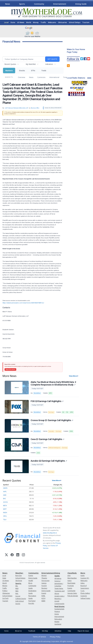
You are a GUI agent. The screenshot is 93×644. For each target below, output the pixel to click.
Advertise (58, 631)
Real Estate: (60, 606)
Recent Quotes (10, 64)
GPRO (71, 412)
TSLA (5, 520)
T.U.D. (83, 591)
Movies (44, 576)
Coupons (84, 596)
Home (6, 631)
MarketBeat (37, 393)
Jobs (69, 576)
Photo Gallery (85, 593)
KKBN (43, 601)
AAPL (5, 492)
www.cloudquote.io (50, 533)
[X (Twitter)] (6, 555)
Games (44, 583)
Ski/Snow (19, 581)
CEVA (38, 453)
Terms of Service (39, 637)
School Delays (75, 22)
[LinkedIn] (18, 555)
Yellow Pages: (85, 598)
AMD (5, 495)
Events (31, 576)
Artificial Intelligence (54, 448)
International (54, 77)
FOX (67, 412)
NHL (17, 594)
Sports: (18, 583)
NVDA (5, 513)
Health (31, 581)
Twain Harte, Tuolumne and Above (59, 591)
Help (69, 631)
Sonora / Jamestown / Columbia (59, 583)
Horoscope (45, 581)
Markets (9, 71)
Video (83, 583)
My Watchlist (31, 64)
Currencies (41, 77)
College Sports (21, 599)
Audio (83, 576)
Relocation (58, 619)
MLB (17, 588)
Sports (22, 4)
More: (83, 573)
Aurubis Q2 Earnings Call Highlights (49, 461)
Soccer (18, 596)
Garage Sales (72, 593)
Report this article (10, 369)
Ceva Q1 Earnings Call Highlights (47, 439)
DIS (63, 412)
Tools (44, 71)
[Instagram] (23, 555)
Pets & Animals (73, 596)
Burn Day (19, 576)
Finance (57, 611)
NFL (17, 586)
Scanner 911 (85, 578)
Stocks (22, 71)
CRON (71, 431)
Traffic (43, 22)
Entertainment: (48, 573)
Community (39, 4)
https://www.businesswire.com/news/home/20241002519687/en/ (23, 303)
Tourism (86, 22)
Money (36, 22)
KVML (43, 596)
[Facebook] (12, 555)
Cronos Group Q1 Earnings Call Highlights (52, 420)
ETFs (33, 71)
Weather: (19, 573)
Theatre (44, 578)
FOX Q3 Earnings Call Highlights (47, 401)
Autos (69, 581)
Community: (34, 573)
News (8, 4)
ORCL (5, 516)
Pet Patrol (32, 601)
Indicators (49, 64)
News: (5, 573)
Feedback (32, 631)
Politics (5, 591)
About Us (18, 631)
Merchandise (72, 578)
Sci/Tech (5, 598)
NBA (17, 591)
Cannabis (51, 431)
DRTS (50, 393)
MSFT (5, 509)
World (29, 22)
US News (21, 22)
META (5, 506)
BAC (5, 499)
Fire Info (31, 603)
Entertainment (60, 4)
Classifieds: (72, 573)
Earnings (51, 412)
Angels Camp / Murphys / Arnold (60, 599)
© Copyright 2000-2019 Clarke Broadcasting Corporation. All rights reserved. (46, 641)
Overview (22, 77)
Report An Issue (83, 631)
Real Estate (71, 583)
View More (73, 376)
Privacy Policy (55, 637)
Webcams (52, 22)
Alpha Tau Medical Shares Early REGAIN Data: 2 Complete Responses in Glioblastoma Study (53, 383)
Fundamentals (59, 609)
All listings (58, 578)
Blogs (30, 583)
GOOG (5, 502)
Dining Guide (81, 4)
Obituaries (62, 22)
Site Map (45, 631)
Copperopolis (59, 604)
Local (6, 22)
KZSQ (43, 598)
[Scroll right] (91, 4)
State (13, 22)
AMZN (5, 488)
